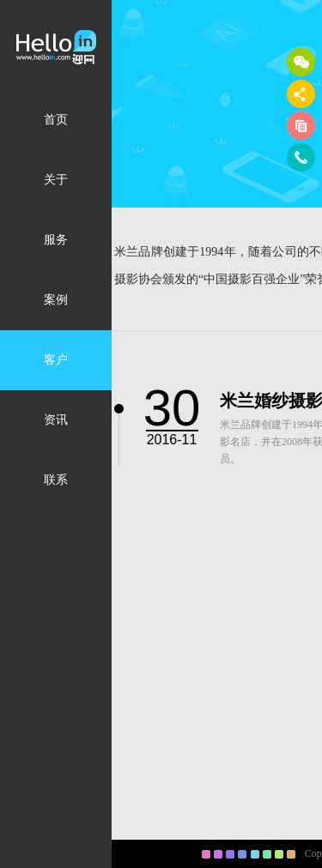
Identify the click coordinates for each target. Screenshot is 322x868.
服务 (56, 240)
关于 (56, 180)
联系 (56, 480)
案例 (56, 300)
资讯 (56, 420)
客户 (56, 360)
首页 (56, 120)
